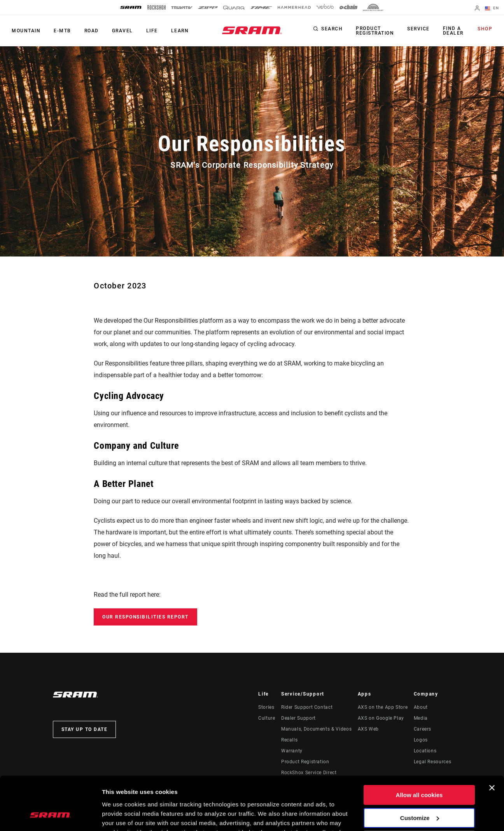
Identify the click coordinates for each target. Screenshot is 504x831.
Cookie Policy (236, 794)
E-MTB (62, 31)
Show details (120, 816)
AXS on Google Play (381, 718)
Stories (266, 707)
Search (332, 29)
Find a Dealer (453, 31)
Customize (420, 770)
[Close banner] (492, 741)
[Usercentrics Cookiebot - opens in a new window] (50, 816)
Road (92, 31)
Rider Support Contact (307, 707)
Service (418, 29)
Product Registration (375, 31)
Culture (267, 718)
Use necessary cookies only (419, 793)
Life (152, 31)
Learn (180, 31)
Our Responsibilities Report (145, 617)
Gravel (122, 31)
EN (492, 9)
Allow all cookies (419, 748)
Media (421, 718)
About (421, 707)
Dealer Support (298, 718)
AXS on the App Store (383, 707)
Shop (485, 29)
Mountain (26, 31)
